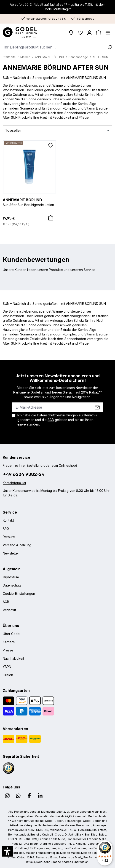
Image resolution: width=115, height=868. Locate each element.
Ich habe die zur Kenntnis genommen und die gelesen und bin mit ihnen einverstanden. (57, 420)
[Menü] (108, 33)
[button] (8, 851)
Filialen (8, 675)
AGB (51, 420)
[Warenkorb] (99, 33)
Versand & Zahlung (17, 545)
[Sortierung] (57, 130)
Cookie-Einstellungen (19, 593)
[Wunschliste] (80, 33)
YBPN (7, 667)
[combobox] (52, 47)
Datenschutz (12, 585)
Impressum (11, 577)
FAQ (6, 529)
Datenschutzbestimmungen (57, 415)
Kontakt (8, 520)
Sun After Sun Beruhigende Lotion (29, 202)
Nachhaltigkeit (13, 658)
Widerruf (9, 610)
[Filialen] (71, 33)
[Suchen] (110, 47)
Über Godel (12, 634)
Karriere (9, 642)
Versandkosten (81, 812)
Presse (8, 650)
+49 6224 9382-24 (24, 474)
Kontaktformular (15, 483)
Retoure (9, 537)
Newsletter (11, 553)
